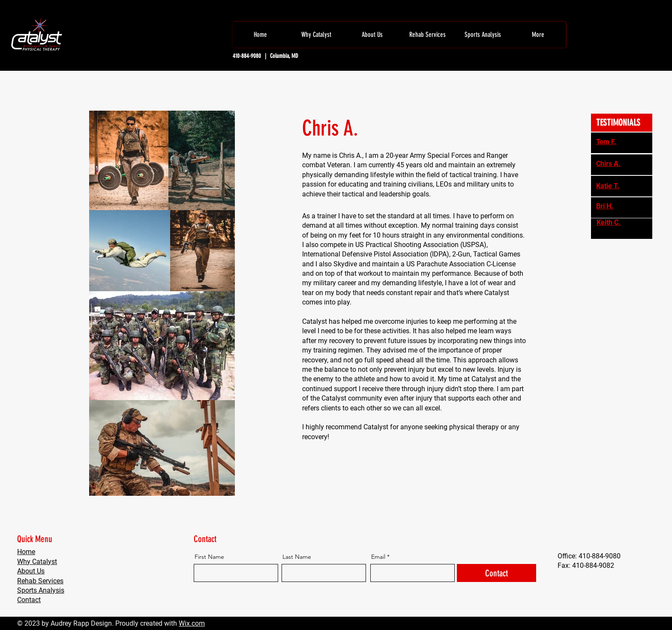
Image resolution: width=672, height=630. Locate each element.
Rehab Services (40, 581)
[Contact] (496, 573)
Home (26, 552)
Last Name (297, 557)
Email (378, 557)
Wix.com (192, 623)
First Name (209, 557)
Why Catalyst (37, 562)
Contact (29, 600)
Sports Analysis (41, 590)
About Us (31, 571)
